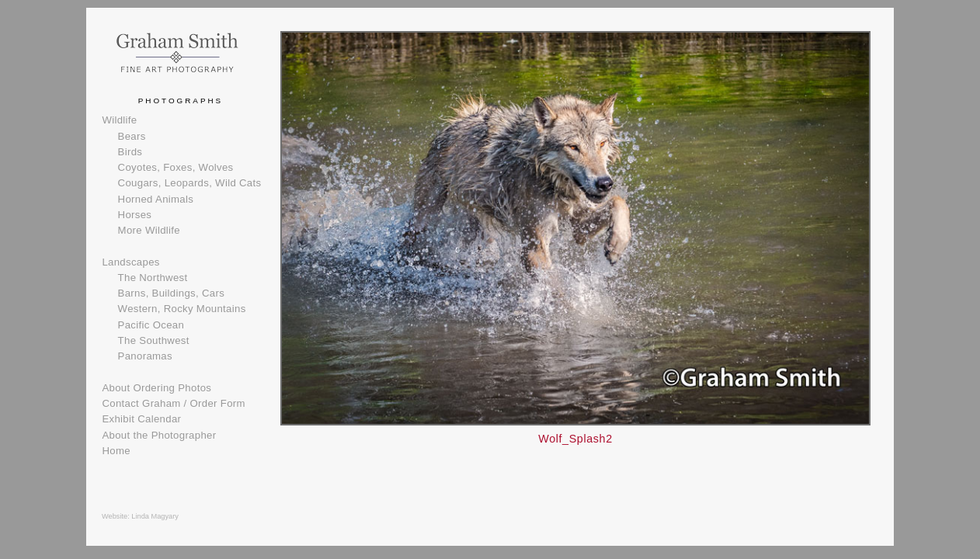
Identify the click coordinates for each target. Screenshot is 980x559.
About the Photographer (159, 435)
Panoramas (145, 356)
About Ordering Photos (156, 388)
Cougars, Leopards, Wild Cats (190, 183)
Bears (132, 136)
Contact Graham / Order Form (173, 403)
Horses (135, 215)
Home (116, 451)
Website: (116, 516)
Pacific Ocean (151, 325)
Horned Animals (156, 199)
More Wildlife (149, 230)
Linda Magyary (155, 516)
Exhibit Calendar (141, 419)
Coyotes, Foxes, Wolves (176, 167)
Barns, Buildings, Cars (171, 293)
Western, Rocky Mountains (182, 309)
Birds (130, 152)
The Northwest (153, 278)
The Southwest (154, 340)
